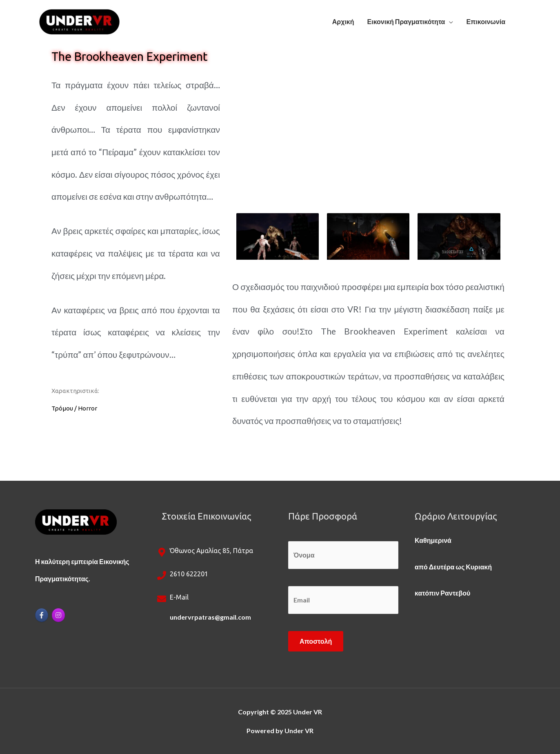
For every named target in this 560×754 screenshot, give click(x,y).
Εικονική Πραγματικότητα (406, 21)
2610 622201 (189, 574)
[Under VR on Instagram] (58, 615)
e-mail (179, 597)
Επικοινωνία (486, 21)
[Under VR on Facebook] (42, 615)
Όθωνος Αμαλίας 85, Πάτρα (211, 551)
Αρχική (343, 21)
